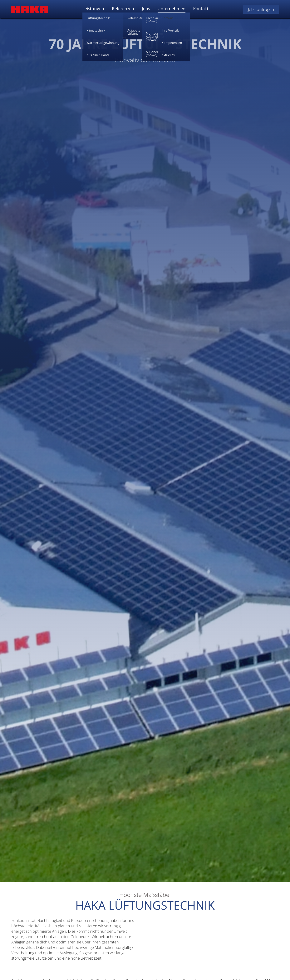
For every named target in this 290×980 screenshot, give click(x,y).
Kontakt (201, 9)
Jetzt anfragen (261, 9)
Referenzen (123, 9)
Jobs (146, 9)
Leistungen (93, 9)
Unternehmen (172, 9)
